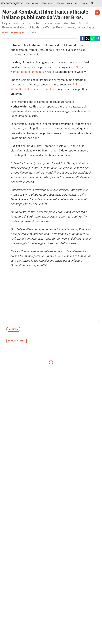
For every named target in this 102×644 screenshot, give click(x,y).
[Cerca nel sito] (92, 3)
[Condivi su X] (88, 38)
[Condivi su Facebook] (82, 38)
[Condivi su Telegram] (98, 38)
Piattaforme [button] (32, 3)
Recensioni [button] (47, 3)
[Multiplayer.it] (12, 3)
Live (77, 3)
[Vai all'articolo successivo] (3, 322)
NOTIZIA (5, 33)
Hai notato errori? (16, 341)
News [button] (60, 3)
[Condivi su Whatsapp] (93, 38)
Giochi (85, 3)
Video (69, 3)
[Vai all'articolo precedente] (99, 322)
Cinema (13, 329)
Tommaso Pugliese (18, 33)
